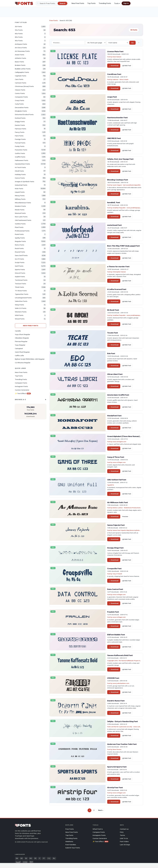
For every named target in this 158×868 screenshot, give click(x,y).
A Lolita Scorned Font (117, 289)
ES (26, 858)
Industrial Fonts (21, 185)
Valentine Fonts (21, 301)
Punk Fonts (19, 234)
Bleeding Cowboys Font (118, 180)
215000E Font (113, 678)
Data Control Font (115, 589)
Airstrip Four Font (115, 788)
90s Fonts (19, 41)
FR (35, 858)
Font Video (124, 841)
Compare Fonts (21, 383)
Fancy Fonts (20, 132)
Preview (125, 517)
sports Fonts (20, 270)
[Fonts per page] (96, 43)
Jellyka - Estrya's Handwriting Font (123, 721)
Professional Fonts (22, 231)
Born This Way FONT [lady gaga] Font (123, 246)
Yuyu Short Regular (22, 334)
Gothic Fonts (20, 153)
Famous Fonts (21, 129)
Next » (101, 810)
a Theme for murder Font (118, 267)
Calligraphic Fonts (22, 72)
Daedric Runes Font (116, 701)
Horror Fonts (20, 178)
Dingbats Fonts (21, 111)
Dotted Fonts (20, 118)
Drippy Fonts (20, 122)
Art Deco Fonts (21, 48)
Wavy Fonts (19, 305)
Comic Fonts (20, 93)
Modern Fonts (20, 206)
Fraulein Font (113, 612)
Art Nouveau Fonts (22, 51)
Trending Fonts (105, 3)
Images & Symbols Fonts (25, 182)
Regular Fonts (20, 241)
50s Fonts (19, 30)
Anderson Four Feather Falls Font (122, 744)
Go (132, 43)
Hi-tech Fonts (20, 167)
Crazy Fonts (20, 100)
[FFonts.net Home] (24, 3)
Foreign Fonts (20, 139)
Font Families (71, 845)
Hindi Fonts (19, 171)
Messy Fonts (20, 196)
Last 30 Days (125, 845)
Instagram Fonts (21, 386)
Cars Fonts (19, 79)
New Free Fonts (78, 3)
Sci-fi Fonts (19, 259)
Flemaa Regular (21, 341)
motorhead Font (114, 225)
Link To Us (124, 838)
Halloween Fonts (22, 160)
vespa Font (112, 97)
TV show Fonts (21, 291)
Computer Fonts (21, 97)
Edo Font (111, 353)
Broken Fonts (20, 65)
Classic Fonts (20, 90)
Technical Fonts (21, 280)
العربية (18, 862)
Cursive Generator (22, 390)
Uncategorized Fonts (23, 298)
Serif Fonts (19, 266)
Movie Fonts (20, 210)
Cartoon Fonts (21, 83)
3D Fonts (18, 27)
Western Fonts (21, 312)
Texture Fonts (20, 284)
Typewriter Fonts (22, 294)
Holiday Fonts (20, 174)
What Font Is (98, 829)
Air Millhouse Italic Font (118, 502)
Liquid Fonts (20, 192)
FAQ (122, 832)
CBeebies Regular (22, 338)
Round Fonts (20, 252)
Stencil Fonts (20, 273)
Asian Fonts (20, 55)
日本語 (25, 862)
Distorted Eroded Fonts (24, 115)
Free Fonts (54, 20)
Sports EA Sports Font (117, 767)
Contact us (124, 829)
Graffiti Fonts (20, 157)
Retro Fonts (20, 245)
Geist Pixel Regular (22, 352)
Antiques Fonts (21, 44)
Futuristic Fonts (21, 150)
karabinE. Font (114, 202)
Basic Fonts (19, 62)
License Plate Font (115, 52)
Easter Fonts (20, 125)
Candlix (18, 331)
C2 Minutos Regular (23, 363)
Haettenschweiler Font (117, 118)
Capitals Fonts (21, 76)
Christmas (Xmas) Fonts (24, 86)
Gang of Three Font (116, 457)
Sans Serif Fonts (21, 255)
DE (22, 858)
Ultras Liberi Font (115, 374)
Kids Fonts (19, 189)
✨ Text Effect (23, 393)
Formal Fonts (20, 143)
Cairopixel (19, 348)
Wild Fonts (19, 315)
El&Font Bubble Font (116, 635)
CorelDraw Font (114, 74)
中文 (49, 858)
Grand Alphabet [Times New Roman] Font (126, 436)
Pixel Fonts (19, 227)
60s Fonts (19, 34)
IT (40, 858)
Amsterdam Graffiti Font (118, 395)
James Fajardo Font (116, 525)
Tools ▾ (117, 3)
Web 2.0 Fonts (21, 308)
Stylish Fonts (20, 277)
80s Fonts (19, 37)
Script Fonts (20, 262)
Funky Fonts (20, 146)
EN (17, 858)
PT (44, 858)
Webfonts (69, 841)
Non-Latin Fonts (21, 217)
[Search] (52, 3)
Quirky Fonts (20, 238)
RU (54, 858)
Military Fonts (20, 199)
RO (31, 858)
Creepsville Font (114, 569)
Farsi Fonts (19, 136)
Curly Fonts (19, 104)
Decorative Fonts (22, 107)
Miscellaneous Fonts (23, 203)
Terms (122, 835)
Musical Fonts (20, 213)
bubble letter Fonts (23, 69)
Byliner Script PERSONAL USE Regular (30, 359)
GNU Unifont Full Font (117, 480)
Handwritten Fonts (22, 164)
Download (114, 66)
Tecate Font (113, 333)
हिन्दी (31, 862)
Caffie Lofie (19, 356)
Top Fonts (91, 3)
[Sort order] (118, 43)
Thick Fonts (19, 287)
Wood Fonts (20, 319)
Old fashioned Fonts (23, 220)
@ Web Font (127, 66)
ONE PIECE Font (114, 138)
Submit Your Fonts (73, 848)
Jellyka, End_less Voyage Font (120, 159)
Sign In (126, 3)
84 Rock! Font (113, 310)
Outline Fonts (20, 224)
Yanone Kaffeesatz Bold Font (120, 655)
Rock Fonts (19, 248)
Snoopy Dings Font (115, 548)
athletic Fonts (21, 58)
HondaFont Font (114, 416)
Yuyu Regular (20, 345)
